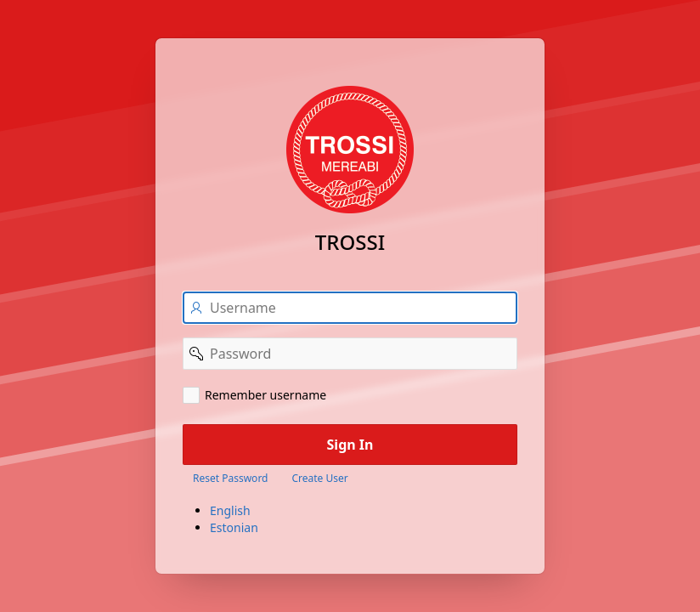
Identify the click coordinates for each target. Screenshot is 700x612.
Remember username (265, 395)
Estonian (234, 527)
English (230, 510)
